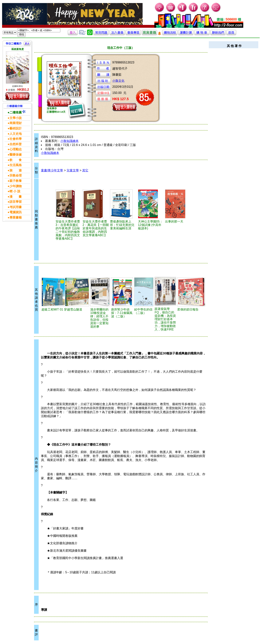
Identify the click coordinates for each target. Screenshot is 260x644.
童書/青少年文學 (52, 170)
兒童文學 (73, 170)
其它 (85, 170)
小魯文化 (118, 81)
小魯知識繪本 (69, 141)
